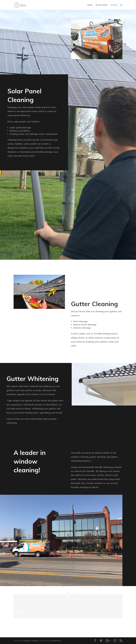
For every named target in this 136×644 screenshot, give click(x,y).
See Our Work (101, 5)
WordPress (56, 641)
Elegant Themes (31, 641)
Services (114, 5)
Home (90, 5)
